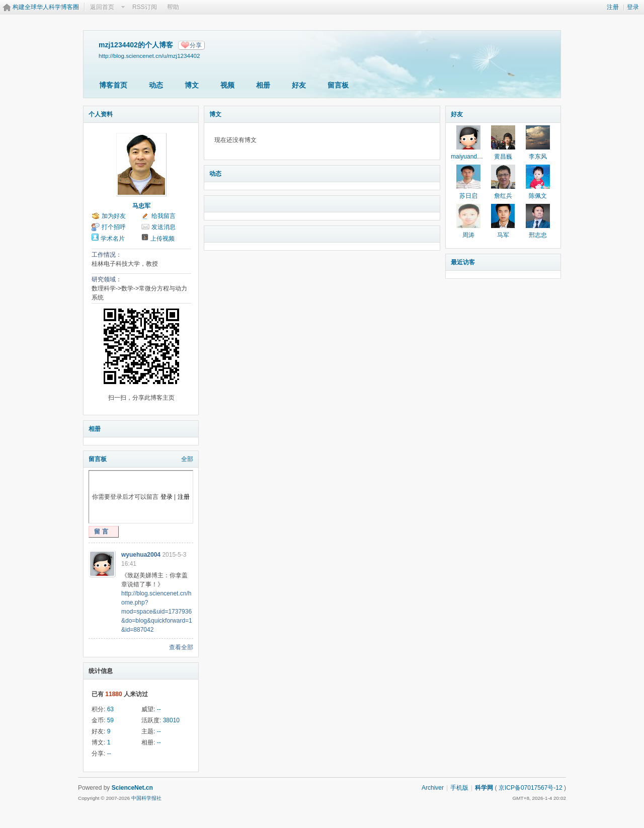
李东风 (538, 157)
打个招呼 (114, 227)
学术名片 (113, 239)
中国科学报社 (146, 798)
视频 (227, 85)
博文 (192, 85)
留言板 (338, 85)
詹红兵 (503, 196)
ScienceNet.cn (132, 788)
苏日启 (468, 196)
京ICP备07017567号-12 (531, 788)
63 (110, 709)
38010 (171, 720)
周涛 (468, 235)
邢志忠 (538, 235)
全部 (187, 459)
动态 (156, 85)
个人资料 (101, 114)
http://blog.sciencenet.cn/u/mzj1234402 (149, 56)
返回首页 (102, 7)
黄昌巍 (503, 157)
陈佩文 (538, 196)
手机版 (459, 788)
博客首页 (113, 85)
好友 (299, 85)
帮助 (173, 7)
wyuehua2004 (141, 555)
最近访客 (463, 262)
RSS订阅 (145, 7)
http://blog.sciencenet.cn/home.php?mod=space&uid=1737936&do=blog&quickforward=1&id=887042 (157, 612)
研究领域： (107, 279)
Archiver (433, 788)
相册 (263, 85)
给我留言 (164, 216)
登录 (633, 7)
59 (110, 720)
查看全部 (181, 647)
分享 (196, 45)
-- (159, 709)
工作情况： (107, 255)
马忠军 (141, 206)
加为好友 (114, 216)
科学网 (484, 788)
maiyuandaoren (472, 157)
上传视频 (163, 239)
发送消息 (164, 227)
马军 (503, 235)
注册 (613, 7)
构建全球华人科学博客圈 (46, 7)
